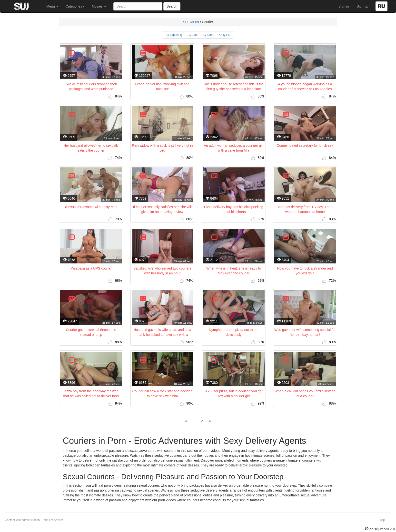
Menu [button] (52, 6)
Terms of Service (53, 520)
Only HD (225, 35)
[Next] (210, 421)
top (383, 520)
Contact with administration (22, 520)
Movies (99, 6)
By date (193, 35)
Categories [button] (75, 6)
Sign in (344, 6)
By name (208, 35)
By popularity (174, 35)
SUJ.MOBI (191, 22)
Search (172, 6)
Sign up (362, 6)
